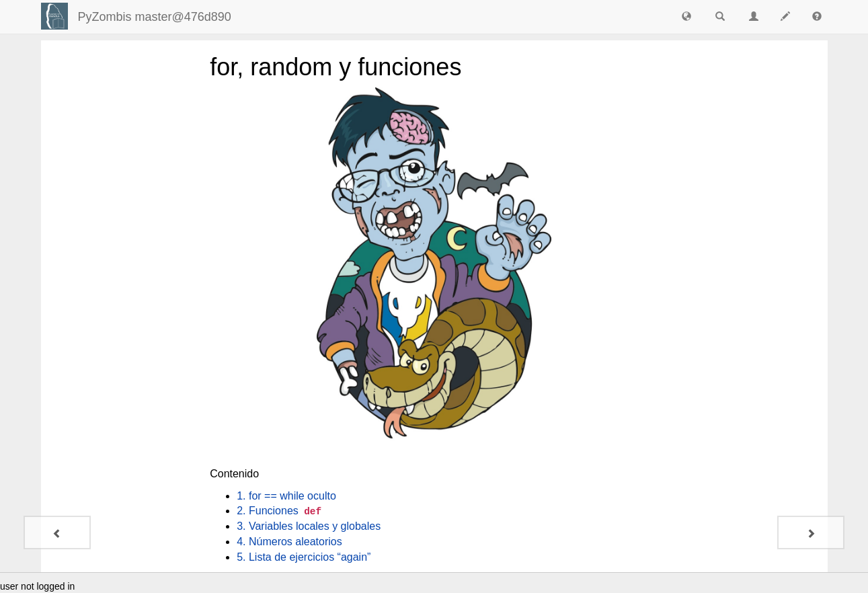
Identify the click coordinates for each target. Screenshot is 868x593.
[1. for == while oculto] (811, 532)
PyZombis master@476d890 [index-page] (155, 17)
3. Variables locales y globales (309, 526)
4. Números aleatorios (289, 542)
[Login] (54, 16)
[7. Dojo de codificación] (57, 532)
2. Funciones (280, 511)
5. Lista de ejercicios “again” (304, 557)
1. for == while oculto (286, 496)
